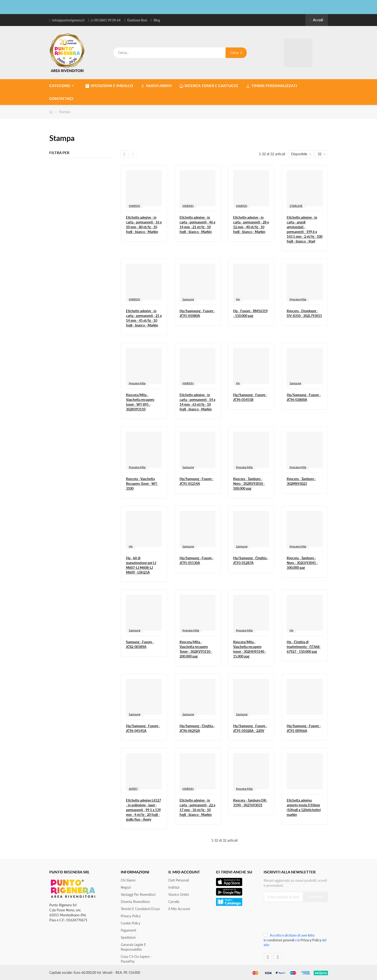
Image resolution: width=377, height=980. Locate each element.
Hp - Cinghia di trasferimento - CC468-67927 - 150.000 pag (304, 647)
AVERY (133, 789)
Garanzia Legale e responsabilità (133, 947)
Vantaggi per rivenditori (138, 894)
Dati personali (179, 880)
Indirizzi (174, 887)
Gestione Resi (137, 20)
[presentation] (296, 919)
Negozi (126, 887)
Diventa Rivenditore (135, 902)
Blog (157, 20)
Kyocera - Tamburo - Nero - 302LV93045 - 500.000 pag (302, 563)
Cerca (236, 53)
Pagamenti (128, 930)
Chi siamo (128, 880)
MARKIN (134, 206)
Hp (238, 299)
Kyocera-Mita (298, 299)
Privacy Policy (131, 916)
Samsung (188, 299)
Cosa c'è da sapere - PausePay (136, 959)
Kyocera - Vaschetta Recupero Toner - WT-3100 (142, 484)
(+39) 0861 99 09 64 (106, 20)
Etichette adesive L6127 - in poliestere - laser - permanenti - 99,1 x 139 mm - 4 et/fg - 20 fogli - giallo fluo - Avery (143, 810)
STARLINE (296, 206)
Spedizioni (128, 937)
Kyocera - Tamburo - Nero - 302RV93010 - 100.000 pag (249, 484)
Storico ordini (179, 894)
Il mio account (179, 909)
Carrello (174, 902)
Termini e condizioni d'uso (140, 909)
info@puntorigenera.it (68, 20)
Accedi (317, 20)
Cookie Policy (131, 923)
